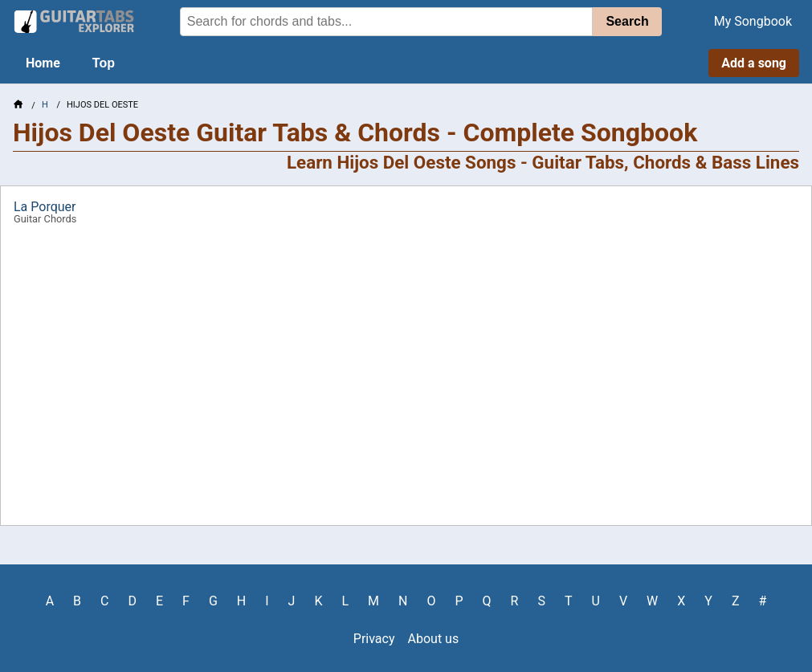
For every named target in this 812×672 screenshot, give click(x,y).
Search (627, 21)
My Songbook (753, 21)
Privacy (374, 639)
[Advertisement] (406, 381)
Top (104, 63)
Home (43, 63)
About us (434, 639)
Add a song (754, 63)
